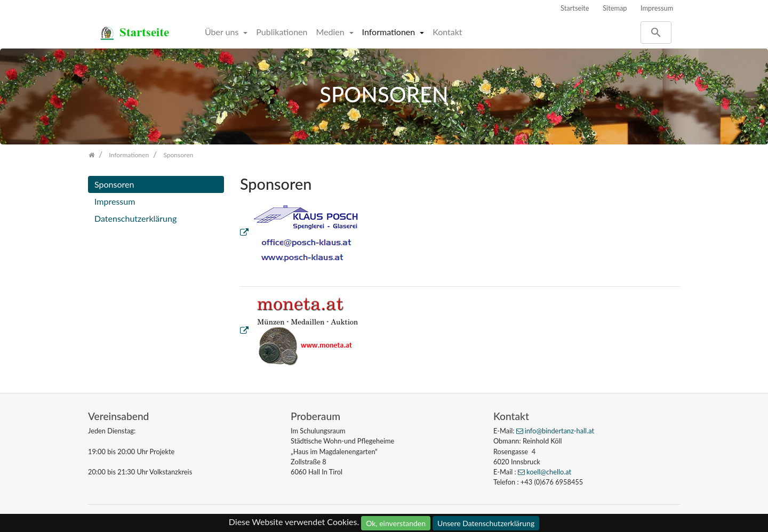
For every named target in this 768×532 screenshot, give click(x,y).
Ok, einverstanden (396, 523)
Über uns (223, 32)
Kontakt (447, 32)
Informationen (390, 32)
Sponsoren (114, 184)
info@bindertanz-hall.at (559, 431)
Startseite (575, 8)
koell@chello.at (549, 472)
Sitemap (615, 8)
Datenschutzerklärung (135, 218)
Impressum (657, 8)
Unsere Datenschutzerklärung (486, 523)
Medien (331, 32)
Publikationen (282, 32)
